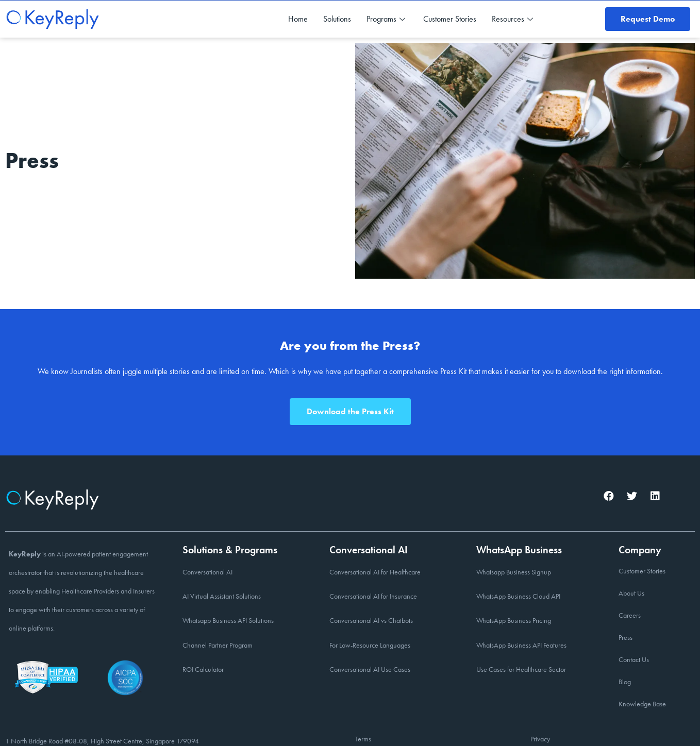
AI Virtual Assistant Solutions (222, 596)
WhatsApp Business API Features (521, 645)
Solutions (337, 19)
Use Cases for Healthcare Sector (521, 669)
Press (626, 637)
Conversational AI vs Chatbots (371, 620)
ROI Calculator (203, 669)
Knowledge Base (642, 704)
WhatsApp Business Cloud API (518, 596)
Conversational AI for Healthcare (375, 572)
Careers (630, 615)
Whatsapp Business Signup (514, 572)
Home (298, 19)
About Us (631, 593)
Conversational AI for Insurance (373, 596)
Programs (387, 19)
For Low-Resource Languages (370, 645)
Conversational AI (207, 572)
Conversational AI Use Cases (370, 669)
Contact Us (634, 659)
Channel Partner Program (218, 645)
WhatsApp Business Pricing (514, 620)
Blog (625, 682)
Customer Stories (450, 19)
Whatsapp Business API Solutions (228, 620)
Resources (514, 19)
